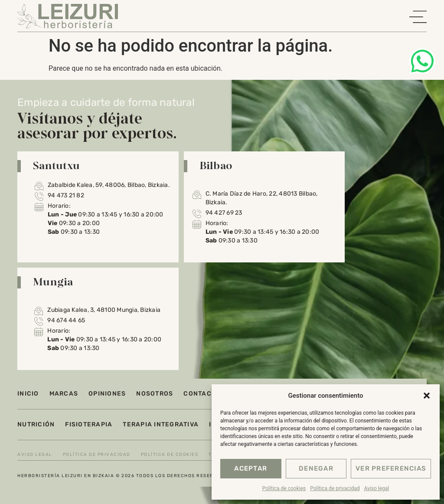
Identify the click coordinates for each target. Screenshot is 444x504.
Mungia (53, 281)
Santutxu (56, 165)
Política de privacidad (335, 488)
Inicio (28, 394)
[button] (427, 396)
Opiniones (107, 394)
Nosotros (155, 394)
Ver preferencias (391, 469)
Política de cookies (284, 488)
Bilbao (216, 165)
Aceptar (251, 469)
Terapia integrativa (161, 424)
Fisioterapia (89, 424)
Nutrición (36, 424)
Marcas (64, 394)
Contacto (202, 394)
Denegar (316, 469)
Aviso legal (376, 488)
